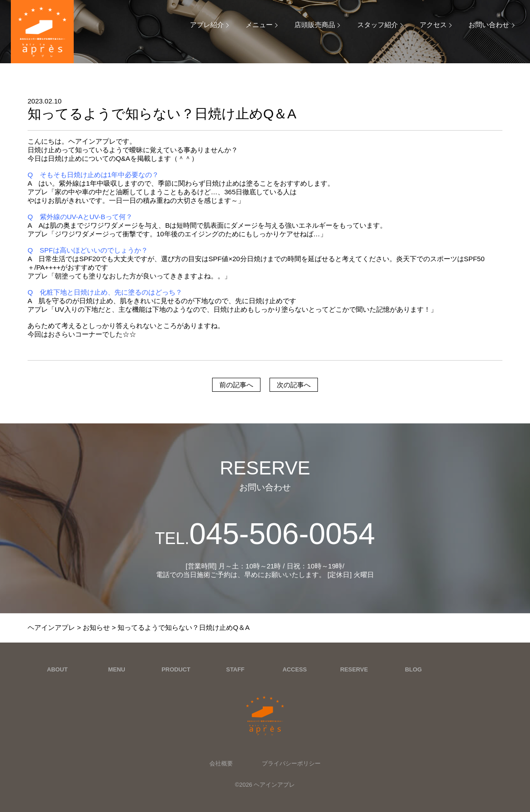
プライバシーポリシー (291, 763)
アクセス (433, 25)
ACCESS (295, 669)
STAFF (235, 669)
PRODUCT (176, 669)
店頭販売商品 (315, 25)
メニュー (259, 25)
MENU (117, 669)
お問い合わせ (489, 25)
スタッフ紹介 (378, 25)
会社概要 (221, 763)
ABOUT (57, 669)
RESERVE (354, 669)
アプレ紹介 (207, 25)
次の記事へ (294, 385)
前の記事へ (236, 385)
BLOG (414, 669)
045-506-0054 (265, 534)
